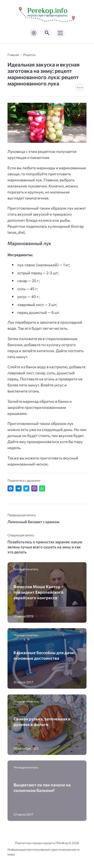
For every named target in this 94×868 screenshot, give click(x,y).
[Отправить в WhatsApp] (42, 488)
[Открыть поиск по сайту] (47, 33)
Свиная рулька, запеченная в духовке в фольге (42, 721)
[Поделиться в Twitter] (26, 488)
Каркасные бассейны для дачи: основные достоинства (44, 655)
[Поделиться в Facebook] (11, 488)
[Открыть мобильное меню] (60, 33)
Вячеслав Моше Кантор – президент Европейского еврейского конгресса (39, 592)
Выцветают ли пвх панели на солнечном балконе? (42, 787)
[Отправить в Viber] (34, 488)
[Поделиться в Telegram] (19, 488)
